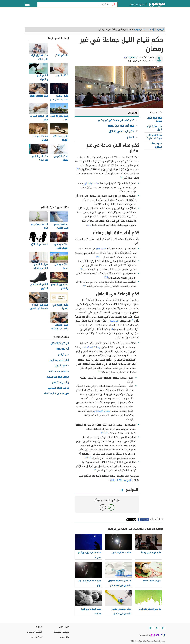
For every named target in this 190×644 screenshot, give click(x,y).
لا (103, 507)
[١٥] (90, 457)
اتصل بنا (38, 627)
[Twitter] (157, 628)
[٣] (121, 177)
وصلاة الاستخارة (102, 411)
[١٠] (112, 329)
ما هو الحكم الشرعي (58, 388)
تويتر (134, 520)
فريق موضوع (36, 637)
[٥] (97, 256)
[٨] (86, 285)
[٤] (99, 256)
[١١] (99, 371)
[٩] (133, 320)
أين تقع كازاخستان (60, 343)
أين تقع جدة (63, 349)
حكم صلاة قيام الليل (154, 128)
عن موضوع (64, 627)
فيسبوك (145, 520)
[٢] (78, 169)
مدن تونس (63, 355)
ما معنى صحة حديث (59, 371)
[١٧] (86, 457)
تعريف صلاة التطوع (156, 145)
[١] (80, 169)
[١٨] (95, 470)
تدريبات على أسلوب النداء (56, 394)
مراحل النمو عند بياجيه (58, 377)
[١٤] (102, 432)
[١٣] (105, 432)
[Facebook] (163, 628)
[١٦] (88, 457)
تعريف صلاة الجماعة (120, 480)
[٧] (107, 277)
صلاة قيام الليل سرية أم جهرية (154, 137)
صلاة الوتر (101, 249)
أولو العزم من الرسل (59, 360)
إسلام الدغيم (130, 57)
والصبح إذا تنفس (60, 382)
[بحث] (113, 4)
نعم (111, 507)
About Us (64, 637)
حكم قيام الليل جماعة (155, 119)
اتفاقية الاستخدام (34, 632)
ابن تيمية (115, 321)
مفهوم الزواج (62, 366)
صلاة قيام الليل (91, 183)
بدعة (89, 225)
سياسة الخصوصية (61, 632)
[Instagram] (151, 628)
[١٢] (107, 432)
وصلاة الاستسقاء (91, 347)
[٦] (82, 269)
